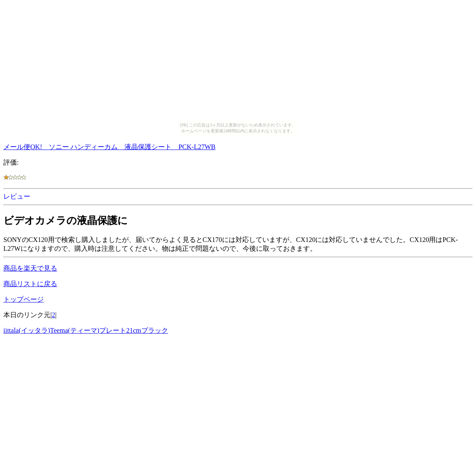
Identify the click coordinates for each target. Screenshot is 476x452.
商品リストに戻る (30, 284)
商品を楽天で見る (30, 268)
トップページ (24, 299)
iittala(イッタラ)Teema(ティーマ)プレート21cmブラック (86, 330)
